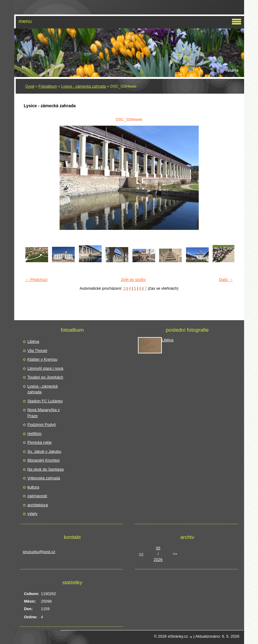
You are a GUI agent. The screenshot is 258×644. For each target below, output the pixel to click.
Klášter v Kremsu (42, 359)
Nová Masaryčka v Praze (44, 413)
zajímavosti (37, 496)
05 (158, 548)
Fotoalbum (48, 86)
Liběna (33, 341)
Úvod (30, 86)
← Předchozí (37, 280)
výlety (33, 514)
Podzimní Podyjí (42, 425)
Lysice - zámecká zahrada (83, 86)
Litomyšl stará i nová (46, 368)
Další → (226, 280)
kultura (33, 487)
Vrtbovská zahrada (44, 478)
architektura (38, 505)
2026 (158, 560)
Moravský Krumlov (44, 460)
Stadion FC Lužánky (45, 401)
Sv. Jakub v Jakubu (44, 451)
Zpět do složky (133, 280)
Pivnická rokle (40, 442)
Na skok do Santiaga (46, 469)
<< (141, 554)
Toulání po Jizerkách (46, 377)
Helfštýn (35, 434)
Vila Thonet (37, 351)
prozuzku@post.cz (39, 552)
